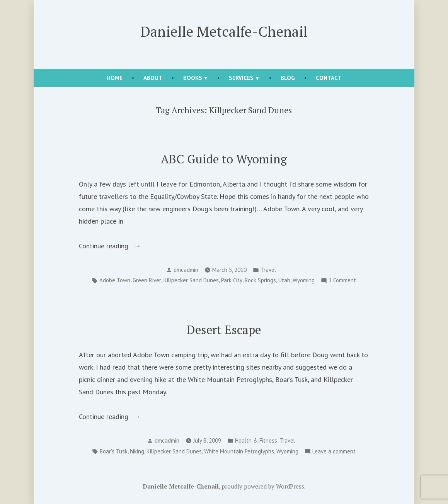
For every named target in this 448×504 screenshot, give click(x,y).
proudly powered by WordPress (263, 486)
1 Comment (342, 281)
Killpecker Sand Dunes (191, 280)
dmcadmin (186, 270)
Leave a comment (334, 452)
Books (193, 78)
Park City (232, 280)
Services (241, 78)
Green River (147, 280)
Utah (284, 280)
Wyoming (304, 280)
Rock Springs (260, 280)
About (153, 78)
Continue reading (119, 246)
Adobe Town (115, 280)
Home (115, 78)
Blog (288, 78)
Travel (268, 270)
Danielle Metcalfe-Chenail (224, 31)
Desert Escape (224, 330)
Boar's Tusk (114, 451)
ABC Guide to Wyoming (224, 159)
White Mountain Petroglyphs (239, 451)
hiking (137, 451)
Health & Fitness (256, 440)
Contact (329, 78)
